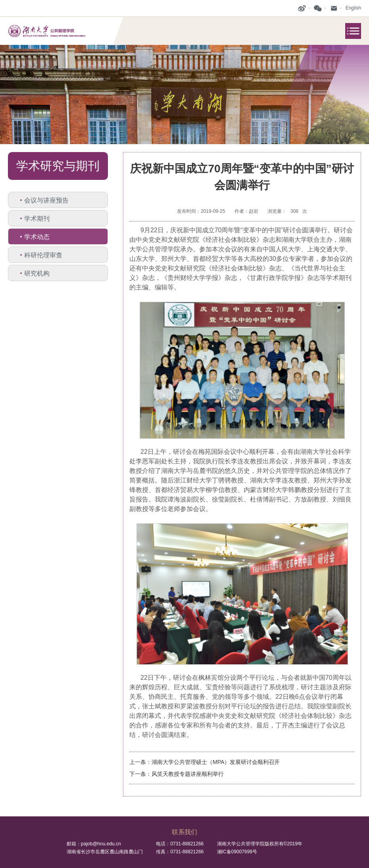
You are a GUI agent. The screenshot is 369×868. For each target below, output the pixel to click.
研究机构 (37, 273)
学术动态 (37, 237)
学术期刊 (37, 219)
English (353, 8)
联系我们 (184, 832)
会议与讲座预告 (46, 200)
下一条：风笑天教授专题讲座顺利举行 (177, 774)
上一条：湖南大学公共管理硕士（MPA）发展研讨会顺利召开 (205, 762)
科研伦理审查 (43, 255)
